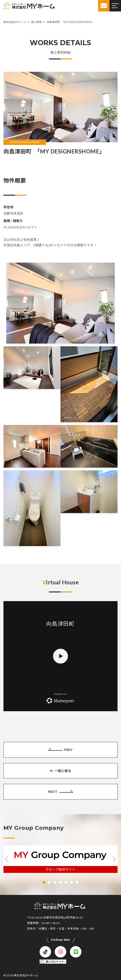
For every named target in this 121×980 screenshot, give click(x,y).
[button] (7, 859)
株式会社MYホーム (26, 975)
